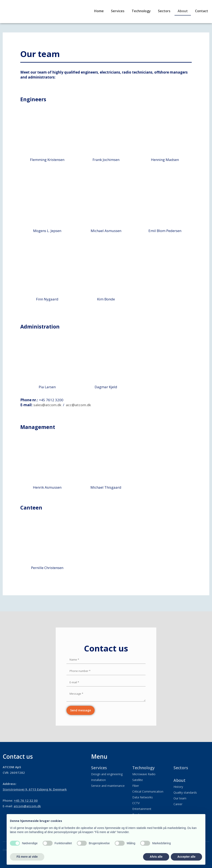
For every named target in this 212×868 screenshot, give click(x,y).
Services (118, 11)
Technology (141, 11)
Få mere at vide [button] (27, 857)
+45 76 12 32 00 (26, 800)
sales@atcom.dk (47, 405)
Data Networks (143, 797)
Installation (98, 780)
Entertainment (142, 809)
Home (99, 11)
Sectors (164, 11)
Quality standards (185, 792)
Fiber (136, 786)
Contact (202, 11)
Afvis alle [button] (156, 857)
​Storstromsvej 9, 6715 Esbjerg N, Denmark (35, 789)
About (183, 11)
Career (178, 804)
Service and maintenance (108, 786)
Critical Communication (148, 791)
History (178, 787)
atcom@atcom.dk (27, 806)
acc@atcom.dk (78, 405)
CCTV (136, 803)
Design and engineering (107, 774)
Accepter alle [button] (186, 857)
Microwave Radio (144, 774)
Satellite (138, 780)
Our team (180, 798)
